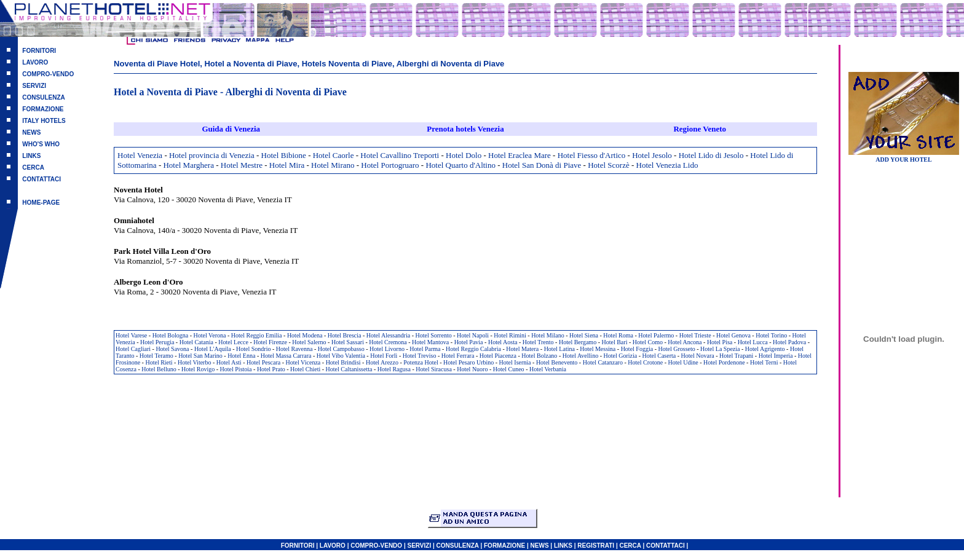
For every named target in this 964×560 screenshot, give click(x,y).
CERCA (33, 168)
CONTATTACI (41, 179)
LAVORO (35, 62)
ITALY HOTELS (44, 121)
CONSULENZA (43, 97)
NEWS (31, 132)
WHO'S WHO (41, 144)
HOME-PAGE (41, 203)
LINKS (31, 156)
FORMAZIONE (43, 109)
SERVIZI (34, 86)
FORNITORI (39, 51)
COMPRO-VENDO (48, 74)
